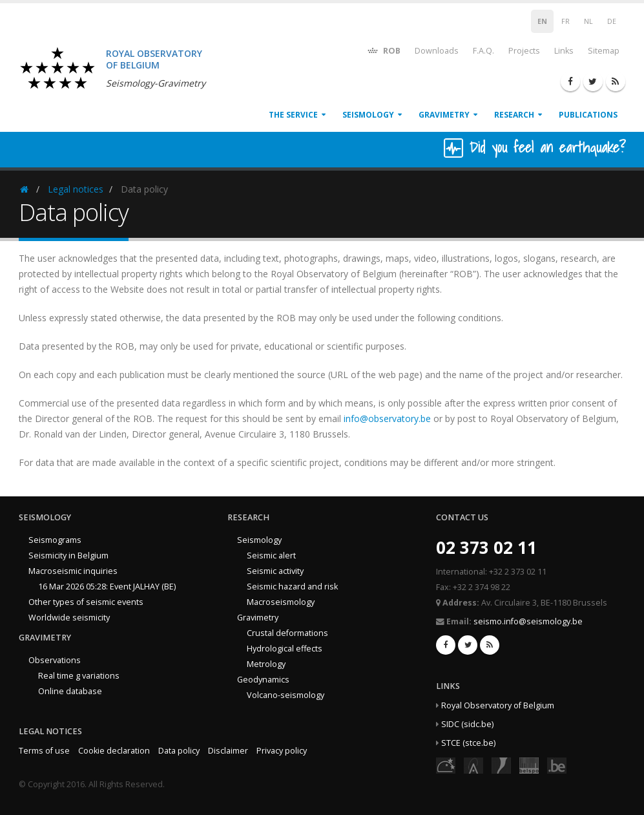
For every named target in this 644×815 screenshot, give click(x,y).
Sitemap (604, 51)
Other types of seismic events (86, 602)
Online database (70, 691)
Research (514, 115)
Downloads (437, 51)
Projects (524, 51)
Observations (55, 660)
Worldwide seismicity (69, 618)
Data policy (179, 751)
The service (293, 115)
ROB (383, 50)
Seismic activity (275, 571)
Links (564, 51)
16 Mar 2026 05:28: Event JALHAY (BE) (107, 587)
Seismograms (55, 540)
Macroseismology (281, 602)
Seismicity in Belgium (68, 556)
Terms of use (44, 751)
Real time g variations (79, 676)
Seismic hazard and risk (292, 587)
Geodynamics (263, 680)
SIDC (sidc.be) (467, 724)
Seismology (368, 115)
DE (612, 21)
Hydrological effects (285, 649)
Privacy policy (282, 751)
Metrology (266, 664)
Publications (588, 115)
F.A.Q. (483, 51)
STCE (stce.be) (468, 743)
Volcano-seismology (286, 695)
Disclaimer (228, 751)
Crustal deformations (287, 633)
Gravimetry (444, 115)
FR (566, 21)
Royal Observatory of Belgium (498, 705)
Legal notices (76, 189)
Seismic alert (271, 556)
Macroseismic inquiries (73, 571)
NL (588, 21)
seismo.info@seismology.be (528, 621)
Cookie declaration (114, 751)
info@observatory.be (387, 418)
